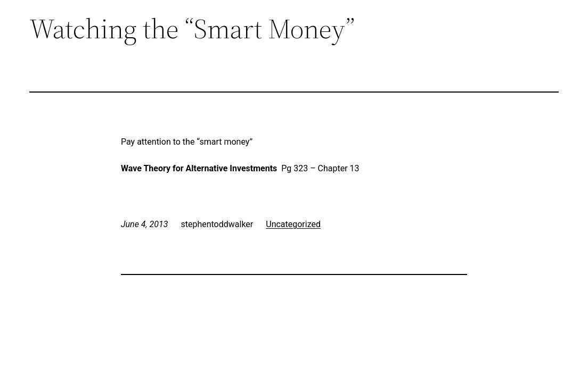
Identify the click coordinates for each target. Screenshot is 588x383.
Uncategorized (293, 224)
